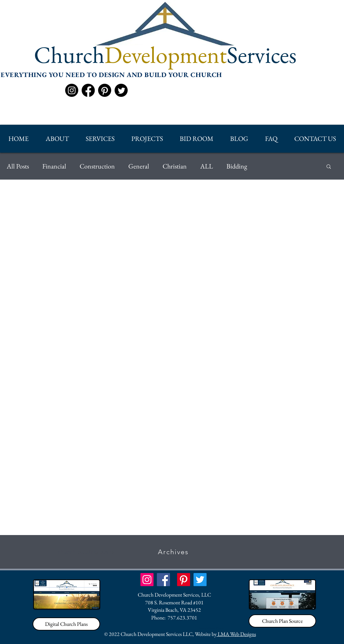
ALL (207, 166)
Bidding (237, 166)
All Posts (18, 166)
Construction (97, 166)
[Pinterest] (105, 90)
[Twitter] (121, 90)
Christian (175, 166)
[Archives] (174, 552)
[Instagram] (72, 90)
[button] (57, 139)
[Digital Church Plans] (66, 624)
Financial (54, 166)
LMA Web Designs (236, 634)
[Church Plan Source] (282, 621)
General (139, 166)
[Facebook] (88, 90)
